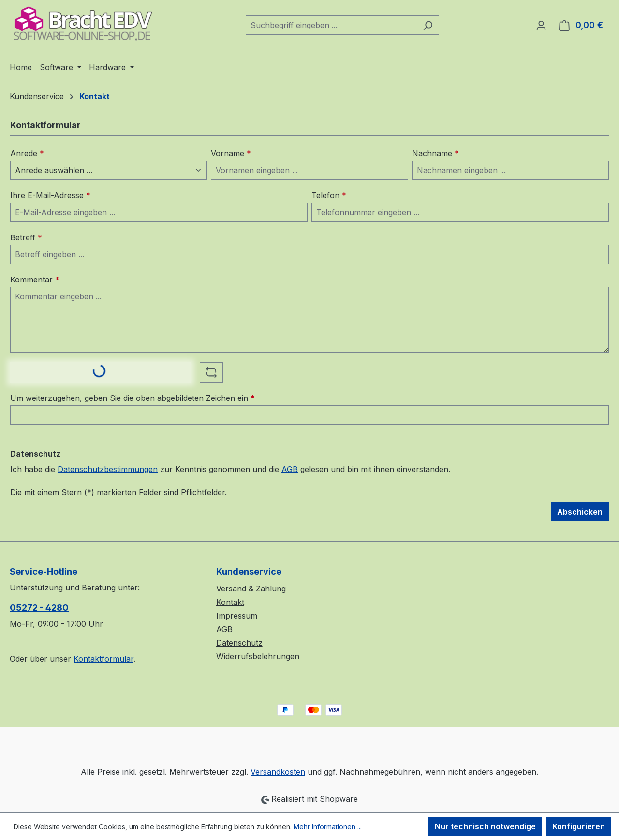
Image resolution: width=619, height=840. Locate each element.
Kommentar (35, 280)
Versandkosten (278, 772)
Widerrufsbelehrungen (258, 656)
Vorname (231, 153)
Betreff (26, 237)
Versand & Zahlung (251, 589)
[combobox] (331, 25)
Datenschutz (239, 643)
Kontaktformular (103, 659)
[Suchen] (428, 25)
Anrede (27, 153)
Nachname (435, 153)
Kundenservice (249, 571)
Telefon (329, 195)
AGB (290, 469)
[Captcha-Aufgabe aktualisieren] (211, 372)
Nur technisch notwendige (485, 826)
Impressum (237, 616)
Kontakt (230, 602)
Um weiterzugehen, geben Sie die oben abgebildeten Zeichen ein (133, 398)
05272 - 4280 (39, 608)
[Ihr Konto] (541, 25)
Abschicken (580, 512)
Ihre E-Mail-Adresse (50, 195)
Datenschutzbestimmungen (108, 469)
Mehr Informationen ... (328, 827)
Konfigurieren (579, 826)
